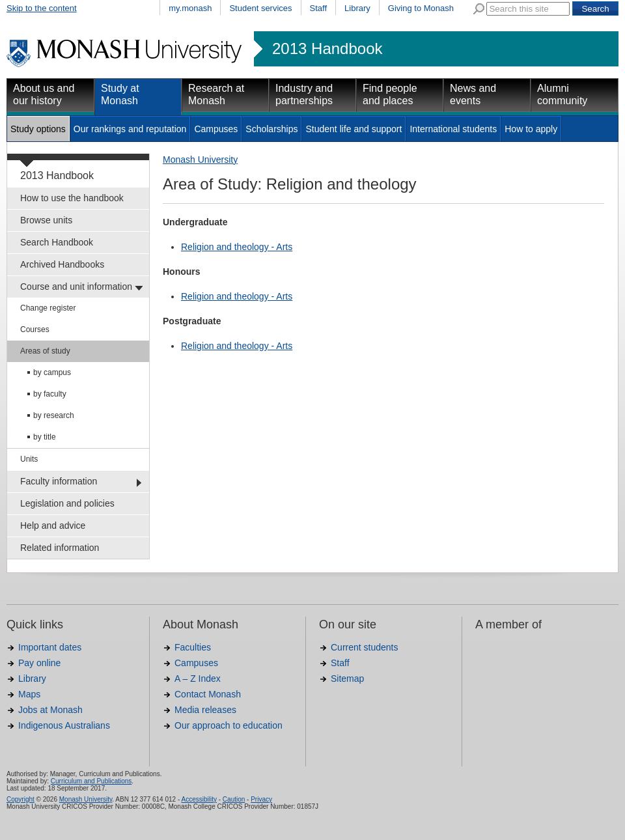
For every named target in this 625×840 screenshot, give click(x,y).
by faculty (50, 394)
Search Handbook (57, 242)
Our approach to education (229, 725)
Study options (38, 129)
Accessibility (199, 799)
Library (357, 8)
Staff (319, 8)
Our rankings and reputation (130, 129)
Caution (234, 799)
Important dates (50, 647)
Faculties (193, 647)
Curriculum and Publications (91, 781)
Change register (48, 308)
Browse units (46, 220)
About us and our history (44, 94)
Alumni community (562, 94)
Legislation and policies (67, 503)
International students (453, 129)
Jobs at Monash (50, 710)
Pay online (39, 663)
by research (54, 415)
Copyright (21, 799)
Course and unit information (76, 287)
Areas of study (45, 351)
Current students (365, 647)
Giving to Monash (421, 8)
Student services (260, 8)
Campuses (216, 129)
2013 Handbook (327, 49)
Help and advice (53, 525)
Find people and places (390, 94)
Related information (60, 548)
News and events (473, 94)
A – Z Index (198, 679)
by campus (52, 372)
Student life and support (354, 129)
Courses (35, 329)
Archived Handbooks (62, 264)
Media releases (205, 710)
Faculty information (59, 481)
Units (29, 459)
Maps (29, 694)
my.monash (190, 8)
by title (45, 437)
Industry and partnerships (304, 94)
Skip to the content (42, 8)
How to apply (531, 129)
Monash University (200, 160)
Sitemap (347, 679)
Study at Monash (120, 94)
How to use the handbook (72, 198)
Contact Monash (208, 694)
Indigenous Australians (64, 725)
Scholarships (271, 129)
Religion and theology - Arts (237, 247)
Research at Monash (216, 94)
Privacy (261, 799)
